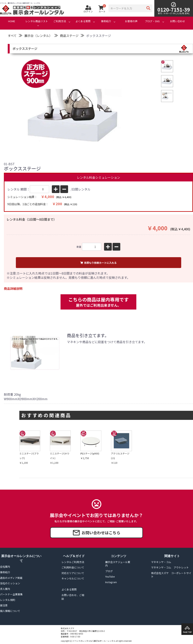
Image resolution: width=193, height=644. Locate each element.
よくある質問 (83, 21)
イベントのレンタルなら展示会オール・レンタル (94, 641)
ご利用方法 (60, 21)
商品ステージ (69, 36)
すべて (12, 36)
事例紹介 (106, 21)
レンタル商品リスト (37, 21)
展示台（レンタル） (38, 36)
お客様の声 (131, 21)
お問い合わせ (178, 21)
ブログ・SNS (152, 21)
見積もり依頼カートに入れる (98, 263)
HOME (12, 21)
